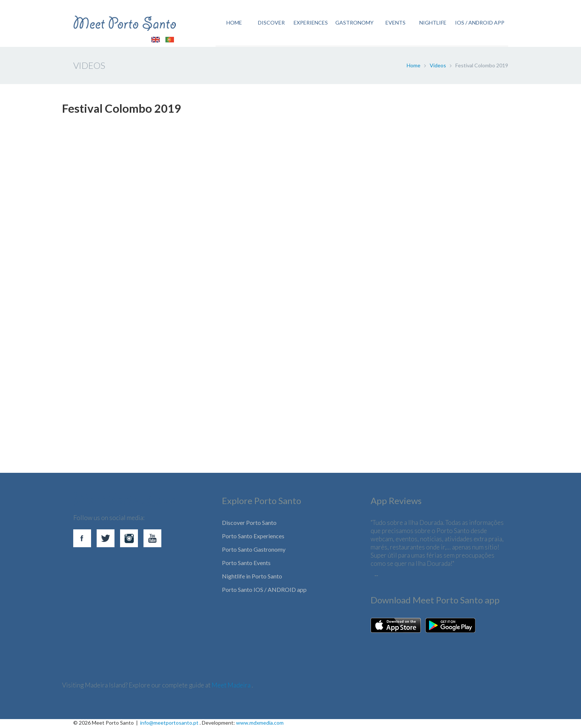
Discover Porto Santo (249, 524)
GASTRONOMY (354, 23)
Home (414, 67)
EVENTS (396, 23)
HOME (234, 23)
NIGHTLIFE (432, 23)
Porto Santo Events (246, 564)
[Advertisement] (285, 394)
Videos (438, 67)
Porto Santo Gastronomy (254, 551)
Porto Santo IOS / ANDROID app (264, 591)
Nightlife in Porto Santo (252, 578)
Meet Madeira (232, 687)
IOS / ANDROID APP (480, 23)
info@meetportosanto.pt (169, 724)
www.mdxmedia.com (260, 724)
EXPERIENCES (310, 23)
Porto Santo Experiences (253, 537)
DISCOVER (271, 23)
